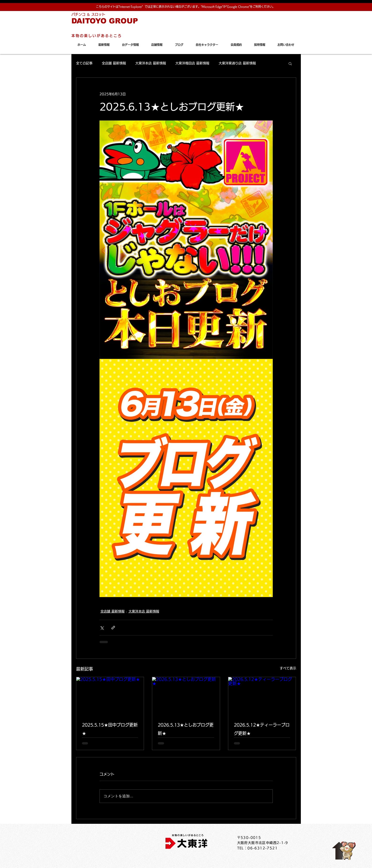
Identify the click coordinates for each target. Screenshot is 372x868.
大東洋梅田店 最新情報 (192, 63)
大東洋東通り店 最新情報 (237, 63)
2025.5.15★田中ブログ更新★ (110, 729)
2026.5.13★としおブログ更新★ (186, 729)
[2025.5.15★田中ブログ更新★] (110, 696)
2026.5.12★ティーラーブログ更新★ (262, 729)
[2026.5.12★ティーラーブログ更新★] (262, 696)
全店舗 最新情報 (114, 63)
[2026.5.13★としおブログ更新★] (186, 696)
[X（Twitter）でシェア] (102, 628)
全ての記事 (84, 63)
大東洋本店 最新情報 (151, 63)
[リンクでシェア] (113, 628)
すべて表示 (288, 668)
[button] (290, 63)
